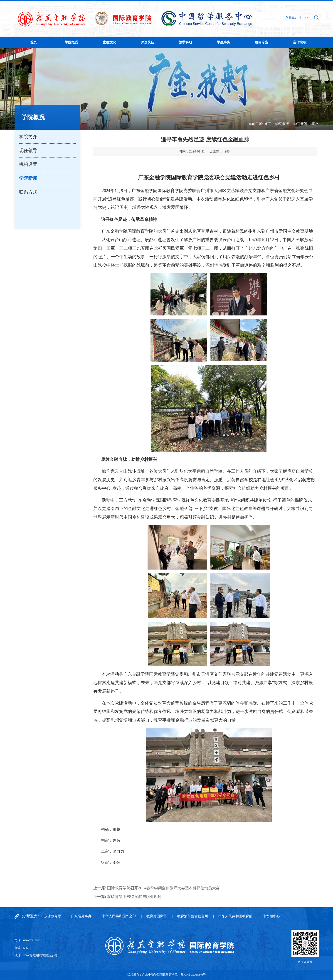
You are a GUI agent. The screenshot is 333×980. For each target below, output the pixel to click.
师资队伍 (148, 42)
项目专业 (261, 42)
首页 (33, 42)
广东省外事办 (81, 916)
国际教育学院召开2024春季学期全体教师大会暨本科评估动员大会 (157, 888)
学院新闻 (300, 124)
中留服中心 (271, 916)
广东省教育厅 (51, 916)
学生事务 (224, 42)
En (306, 17)
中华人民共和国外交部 (119, 916)
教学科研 (185, 42)
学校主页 (292, 17)
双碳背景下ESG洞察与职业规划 (127, 897)
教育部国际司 (157, 916)
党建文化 (109, 42)
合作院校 (300, 42)
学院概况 (72, 42)
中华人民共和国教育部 (235, 916)
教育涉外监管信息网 (193, 916)
